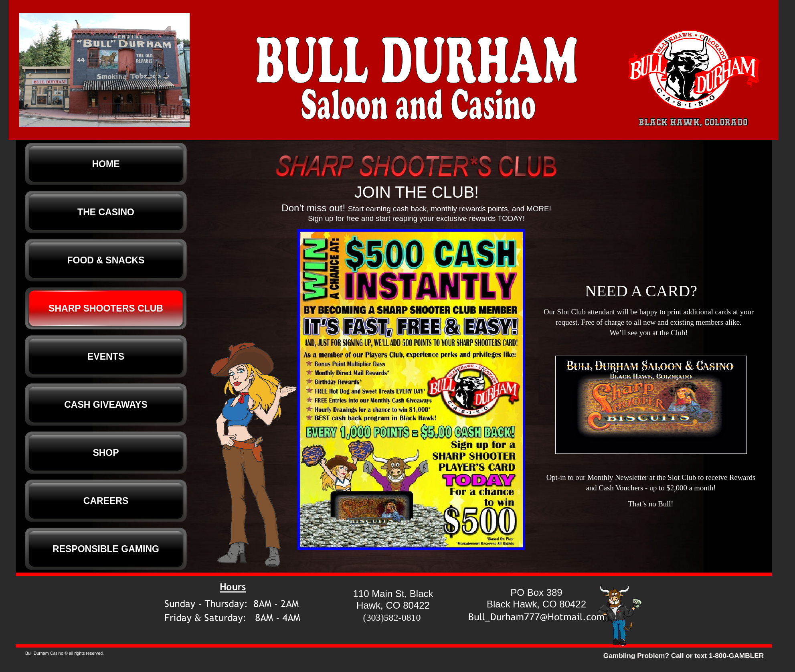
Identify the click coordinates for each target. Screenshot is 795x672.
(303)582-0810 (392, 617)
